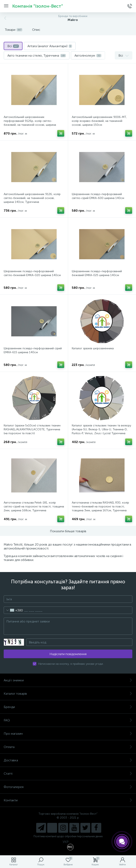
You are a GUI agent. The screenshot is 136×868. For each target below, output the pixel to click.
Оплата (68, 747)
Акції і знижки (68, 680)
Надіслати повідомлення (68, 654)
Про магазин (68, 734)
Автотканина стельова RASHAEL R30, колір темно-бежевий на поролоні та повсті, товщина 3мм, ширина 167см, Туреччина (100, 507)
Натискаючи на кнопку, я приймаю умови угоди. (71, 664)
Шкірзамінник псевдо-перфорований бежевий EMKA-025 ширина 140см (97, 273)
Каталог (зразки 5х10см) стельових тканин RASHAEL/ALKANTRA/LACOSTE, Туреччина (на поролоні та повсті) (32, 429)
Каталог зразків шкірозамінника (93, 348)
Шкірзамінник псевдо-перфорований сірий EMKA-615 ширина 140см (33, 350)
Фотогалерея (68, 787)
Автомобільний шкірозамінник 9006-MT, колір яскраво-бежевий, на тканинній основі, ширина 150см (99, 121)
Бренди (68, 707)
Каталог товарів (68, 694)
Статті (68, 774)
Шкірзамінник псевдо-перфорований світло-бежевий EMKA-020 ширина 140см (32, 273)
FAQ (68, 720)
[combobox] (13, 610)
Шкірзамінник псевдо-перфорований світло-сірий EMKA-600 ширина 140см (98, 196)
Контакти (68, 800)
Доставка (68, 760)
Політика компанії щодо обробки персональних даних (68, 836)
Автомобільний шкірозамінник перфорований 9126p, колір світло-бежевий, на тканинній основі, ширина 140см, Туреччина (30, 123)
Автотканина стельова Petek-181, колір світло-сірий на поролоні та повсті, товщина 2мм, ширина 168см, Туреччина (34, 507)
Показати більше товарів (68, 531)
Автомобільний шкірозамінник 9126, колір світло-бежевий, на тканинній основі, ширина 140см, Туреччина (32, 198)
